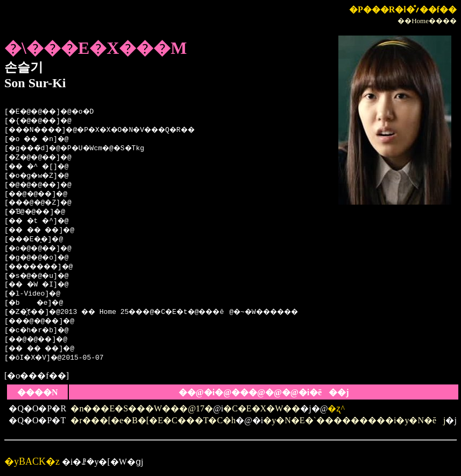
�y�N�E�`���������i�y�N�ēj (354, 420)
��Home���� (427, 21)
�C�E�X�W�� (262, 408)
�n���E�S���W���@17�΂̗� (142, 408)
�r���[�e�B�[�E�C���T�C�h (153, 420)
